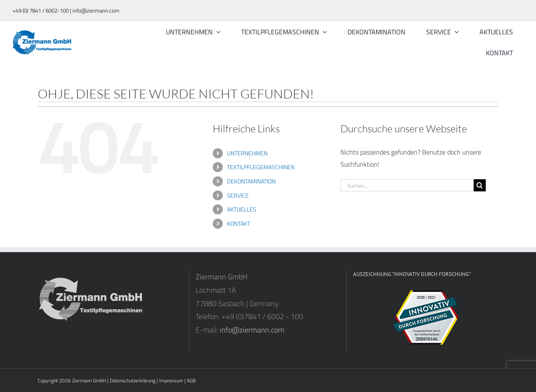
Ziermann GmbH (89, 380)
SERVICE (238, 195)
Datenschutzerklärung (133, 380)
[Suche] (480, 185)
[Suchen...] (407, 185)
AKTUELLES (242, 209)
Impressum (171, 380)
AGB (191, 380)
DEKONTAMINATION (251, 181)
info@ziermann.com (252, 330)
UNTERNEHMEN (247, 153)
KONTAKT (238, 223)
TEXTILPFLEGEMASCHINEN (261, 167)
